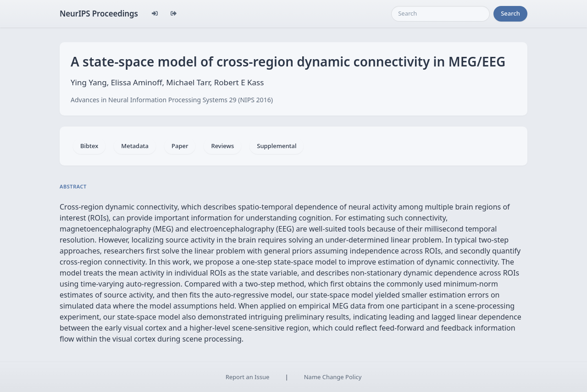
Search (510, 13)
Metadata (135, 146)
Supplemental (277, 146)
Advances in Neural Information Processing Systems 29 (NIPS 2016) (172, 100)
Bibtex (89, 146)
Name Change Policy (333, 377)
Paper (180, 146)
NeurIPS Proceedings (99, 14)
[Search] (440, 14)
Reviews (222, 146)
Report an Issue (248, 377)
